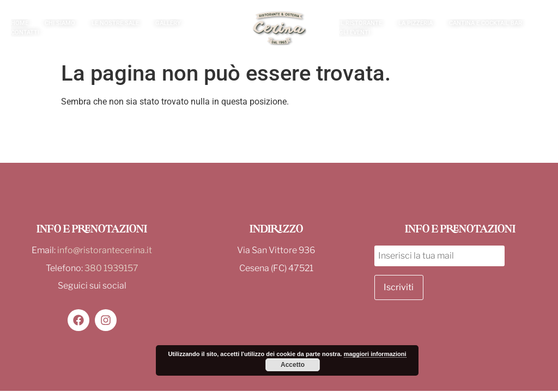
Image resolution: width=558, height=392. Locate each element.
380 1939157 (111, 268)
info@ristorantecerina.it (105, 250)
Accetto (293, 365)
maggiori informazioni (375, 354)
